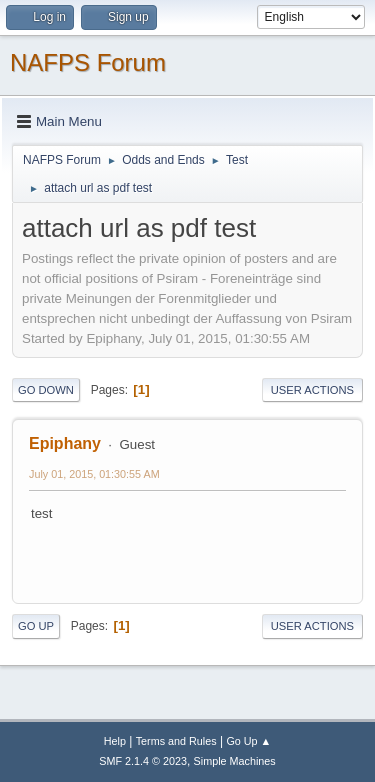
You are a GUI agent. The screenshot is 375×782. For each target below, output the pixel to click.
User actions (312, 390)
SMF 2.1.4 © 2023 (143, 761)
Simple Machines (235, 761)
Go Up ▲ (248, 741)
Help (115, 741)
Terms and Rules (176, 741)
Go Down (46, 390)
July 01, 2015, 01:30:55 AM (94, 474)
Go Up (36, 626)
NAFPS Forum (88, 62)
